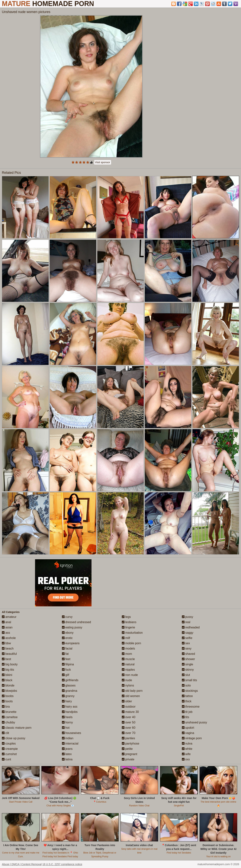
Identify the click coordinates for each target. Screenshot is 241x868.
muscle (128, 659)
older (127, 701)
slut (186, 675)
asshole (9, 638)
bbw (6, 643)
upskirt (188, 728)
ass (6, 633)
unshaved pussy (194, 722)
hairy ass (70, 707)
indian (68, 738)
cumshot (9, 754)
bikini (7, 675)
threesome (191, 707)
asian (7, 627)
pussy (188, 617)
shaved (188, 654)
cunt (6, 759)
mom (127, 654)
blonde (8, 685)
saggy (188, 633)
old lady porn (132, 691)
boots (7, 701)
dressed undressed (77, 622)
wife (186, 754)
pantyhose (130, 744)
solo (186, 685)
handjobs (70, 712)
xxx (186, 759)
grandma (70, 691)
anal (6, 622)
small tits (190, 680)
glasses (69, 685)
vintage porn (192, 738)
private (128, 759)
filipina (68, 664)
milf (126, 638)
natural (128, 664)
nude (127, 680)
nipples (128, 670)
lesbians (129, 622)
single (188, 664)
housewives (72, 733)
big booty (10, 664)
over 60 (129, 728)
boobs (8, 696)
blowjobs (10, 691)
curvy (67, 617)
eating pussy (72, 627)
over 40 (129, 717)
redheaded (191, 627)
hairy (67, 701)
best (6, 659)
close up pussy (14, 738)
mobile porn (131, 643)
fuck (66, 670)
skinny (188, 670)
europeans (71, 643)
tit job (187, 712)
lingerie (128, 627)
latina (67, 759)
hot (66, 728)
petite (127, 749)
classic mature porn (17, 728)
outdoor (129, 707)
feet (66, 659)
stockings (190, 691)
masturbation (132, 633)
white (187, 749)
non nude (130, 675)
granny (68, 696)
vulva (187, 744)
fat (65, 654)
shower (188, 659)
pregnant (130, 754)
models (128, 649)
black (7, 680)
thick (187, 701)
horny (67, 722)
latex (67, 754)
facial (67, 649)
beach (8, 649)
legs (126, 617)
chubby (8, 722)
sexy (187, 649)
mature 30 (130, 712)
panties (128, 738)
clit (5, 733)
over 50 (129, 722)
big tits (8, 670)
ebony (68, 633)
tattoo (187, 696)
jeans (67, 749)
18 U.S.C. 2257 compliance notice (62, 864)
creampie (10, 749)
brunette (9, 712)
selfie (187, 638)
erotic (67, 638)
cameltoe (10, 717)
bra (6, 707)
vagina (188, 733)
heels (67, 717)
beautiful (9, 654)
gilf (66, 675)
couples (9, 744)
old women (131, 696)
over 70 (129, 733)
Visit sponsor (103, 162)
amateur (9, 617)
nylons (128, 685)
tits (186, 717)
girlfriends (70, 680)
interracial (70, 744)
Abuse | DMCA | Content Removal (22, 864)
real (186, 622)
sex (186, 643)
